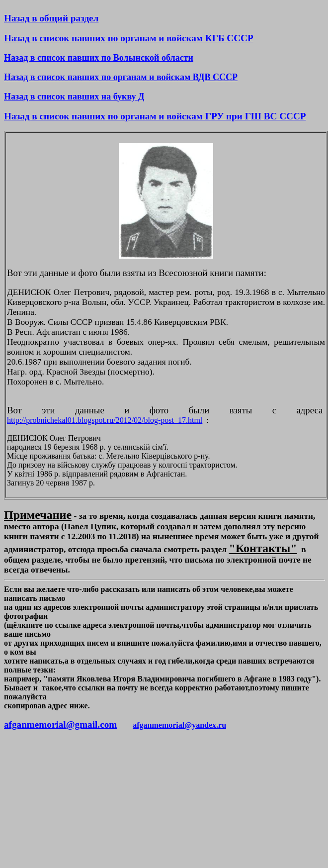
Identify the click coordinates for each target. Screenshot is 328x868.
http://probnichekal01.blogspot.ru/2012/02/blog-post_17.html (105, 420)
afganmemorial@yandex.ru (179, 725)
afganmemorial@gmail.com (60, 724)
